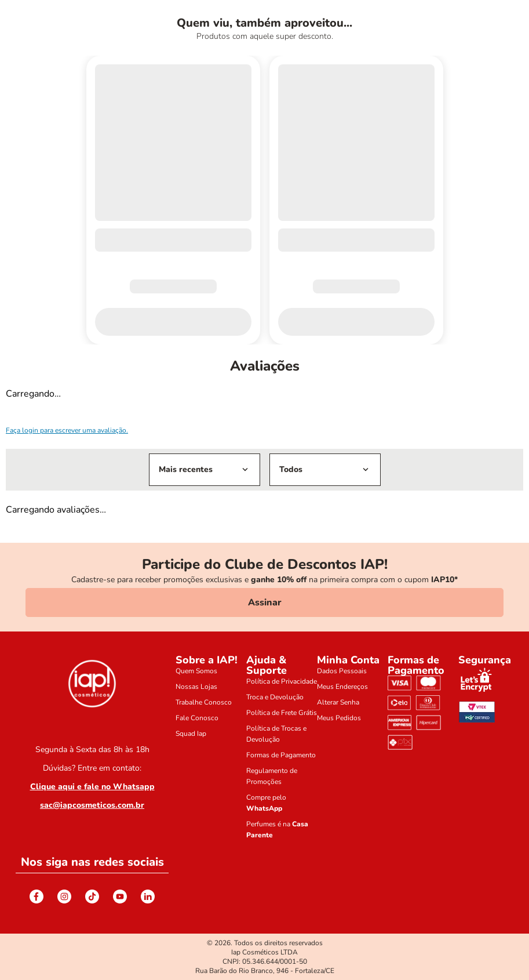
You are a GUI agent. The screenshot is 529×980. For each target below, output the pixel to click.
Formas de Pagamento (281, 755)
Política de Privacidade (282, 681)
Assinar (265, 602)
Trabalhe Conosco (204, 702)
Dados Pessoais (342, 671)
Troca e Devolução (275, 697)
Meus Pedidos (339, 718)
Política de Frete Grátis (282, 713)
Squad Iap (191, 734)
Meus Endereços (342, 687)
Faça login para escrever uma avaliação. (67, 431)
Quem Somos (196, 671)
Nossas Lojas (196, 687)
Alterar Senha (338, 702)
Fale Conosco (197, 718)
